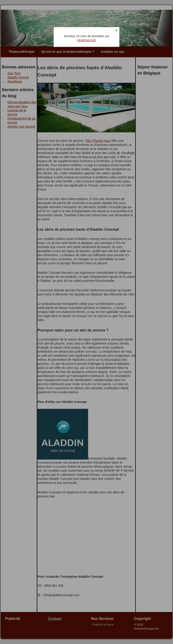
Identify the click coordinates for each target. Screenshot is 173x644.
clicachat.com (87, 40)
